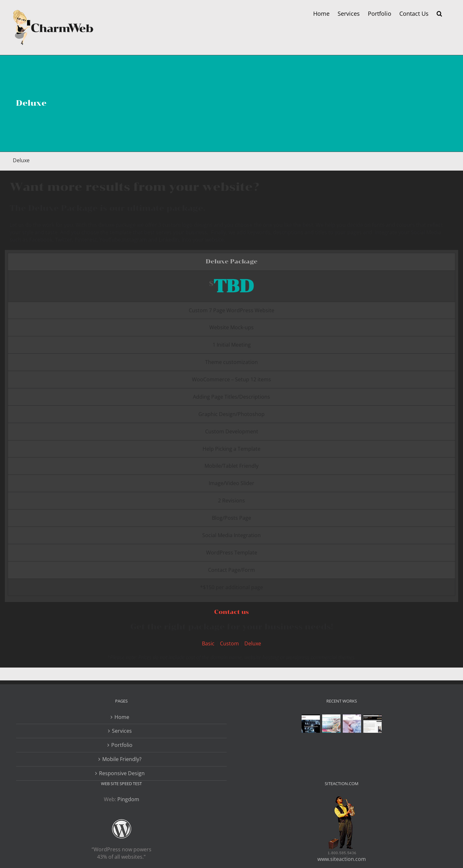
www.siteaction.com (342, 859)
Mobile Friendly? (122, 759)
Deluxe (253, 643)
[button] (439, 13)
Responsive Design (122, 773)
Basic (208, 643)
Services (122, 731)
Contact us (232, 612)
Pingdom (128, 799)
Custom (229, 643)
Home (122, 717)
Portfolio (122, 745)
